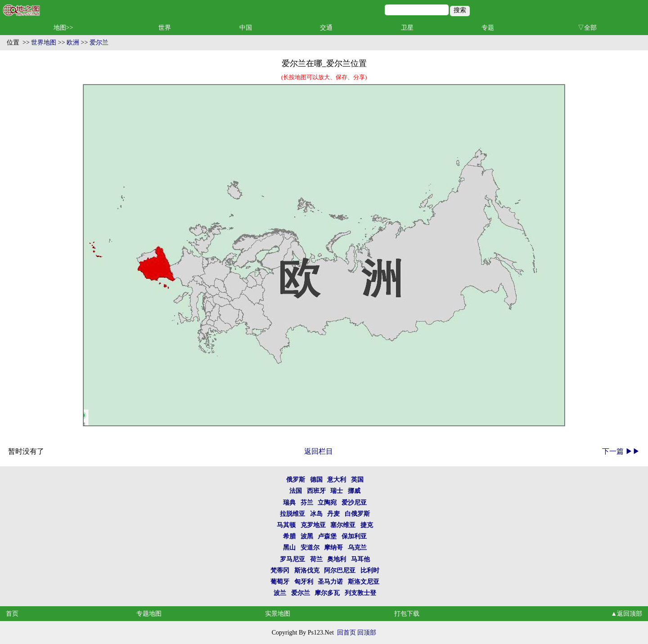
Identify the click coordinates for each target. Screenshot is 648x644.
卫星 (407, 28)
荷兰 (316, 559)
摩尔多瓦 (327, 593)
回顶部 (367, 633)
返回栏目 (319, 451)
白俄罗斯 (357, 514)
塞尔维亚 (343, 525)
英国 (357, 480)
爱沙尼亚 (354, 503)
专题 (488, 28)
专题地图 (149, 614)
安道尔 (310, 548)
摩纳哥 (333, 548)
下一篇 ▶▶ (621, 451)
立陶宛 (327, 503)
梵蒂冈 (280, 570)
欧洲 (73, 42)
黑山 (289, 548)
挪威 (354, 491)
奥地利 (337, 559)
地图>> (63, 28)
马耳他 (360, 559)
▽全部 (587, 28)
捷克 (367, 525)
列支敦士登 (360, 593)
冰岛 (316, 514)
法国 (296, 491)
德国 (316, 480)
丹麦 (333, 514)
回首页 (346, 633)
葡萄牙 (280, 582)
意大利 (337, 480)
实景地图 (278, 614)
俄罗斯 (296, 480)
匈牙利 (304, 582)
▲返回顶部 (626, 614)
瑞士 (337, 491)
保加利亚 (354, 536)
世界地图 (44, 42)
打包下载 (407, 614)
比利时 (370, 570)
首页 (12, 614)
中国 (246, 28)
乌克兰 (357, 548)
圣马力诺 (330, 582)
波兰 (280, 593)
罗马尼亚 (292, 559)
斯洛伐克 (307, 570)
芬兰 (307, 503)
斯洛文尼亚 (364, 582)
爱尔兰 (99, 42)
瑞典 (289, 503)
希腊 (289, 536)
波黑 (307, 536)
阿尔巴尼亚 (340, 570)
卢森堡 (327, 536)
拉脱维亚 (292, 514)
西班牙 (316, 491)
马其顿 (286, 525)
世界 (165, 28)
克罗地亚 (313, 525)
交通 (326, 28)
